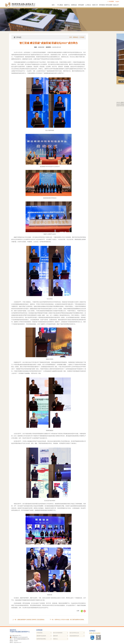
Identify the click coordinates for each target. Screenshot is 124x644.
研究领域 (102, 5)
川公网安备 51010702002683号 (19, 637)
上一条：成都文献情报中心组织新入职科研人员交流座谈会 (28, 620)
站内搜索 (111, 1)
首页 (53, 5)
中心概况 (60, 5)
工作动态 (82, 37)
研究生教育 (109, 5)
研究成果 (81, 5)
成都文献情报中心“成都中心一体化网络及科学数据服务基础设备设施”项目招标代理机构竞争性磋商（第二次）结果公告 (102, 106)
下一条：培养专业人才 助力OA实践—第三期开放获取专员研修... (67, 620)
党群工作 (95, 5)
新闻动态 (74, 5)
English (117, 1)
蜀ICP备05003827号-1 (16, 636)
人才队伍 (88, 5)
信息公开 (116, 5)
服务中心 (67, 5)
